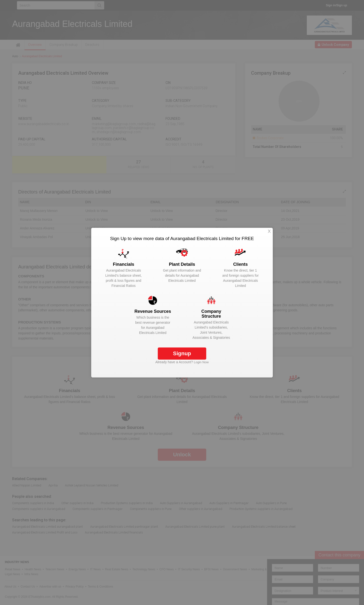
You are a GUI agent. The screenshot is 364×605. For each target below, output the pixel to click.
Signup (182, 353)
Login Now (201, 362)
